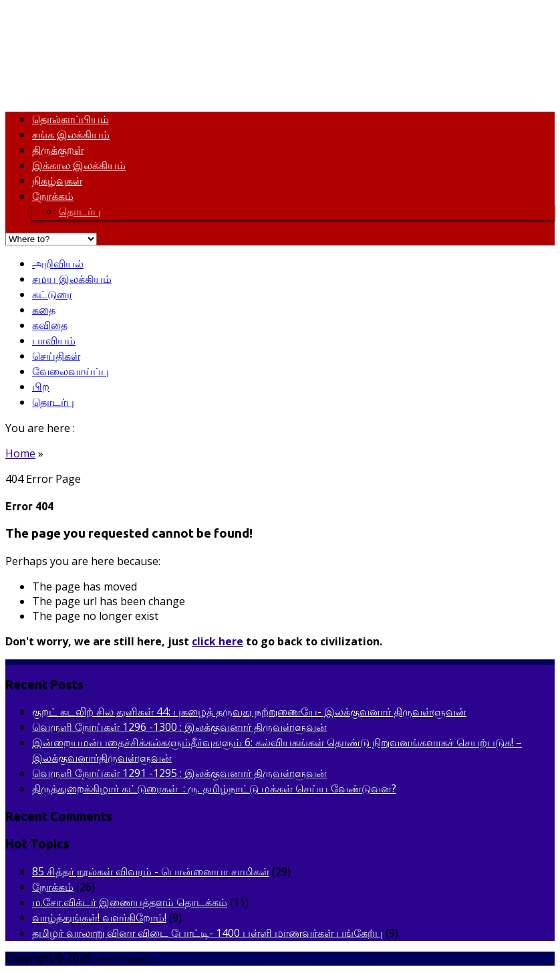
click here (218, 641)
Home (20, 453)
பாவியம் (54, 340)
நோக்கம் (53, 196)
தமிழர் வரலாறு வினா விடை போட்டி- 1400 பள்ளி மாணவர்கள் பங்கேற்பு (207, 933)
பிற (41, 387)
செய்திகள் (56, 356)
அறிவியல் (58, 263)
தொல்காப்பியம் (71, 119)
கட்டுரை (52, 294)
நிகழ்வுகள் (57, 181)
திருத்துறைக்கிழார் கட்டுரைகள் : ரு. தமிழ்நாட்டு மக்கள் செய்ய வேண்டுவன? (214, 788)
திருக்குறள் (58, 150)
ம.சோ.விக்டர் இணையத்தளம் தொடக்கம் (130, 902)
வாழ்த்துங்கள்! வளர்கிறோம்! (99, 918)
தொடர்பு (80, 211)
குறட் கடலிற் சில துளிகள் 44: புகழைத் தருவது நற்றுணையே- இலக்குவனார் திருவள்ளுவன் (249, 712)
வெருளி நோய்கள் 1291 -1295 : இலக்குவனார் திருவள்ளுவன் (179, 773)
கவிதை (50, 325)
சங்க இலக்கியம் (71, 134)
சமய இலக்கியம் (72, 279)
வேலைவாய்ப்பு (71, 371)
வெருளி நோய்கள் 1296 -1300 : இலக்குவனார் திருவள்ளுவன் (179, 727)
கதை (44, 310)
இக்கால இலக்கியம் (79, 165)
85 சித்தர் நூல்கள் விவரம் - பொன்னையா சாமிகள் (151, 871)
